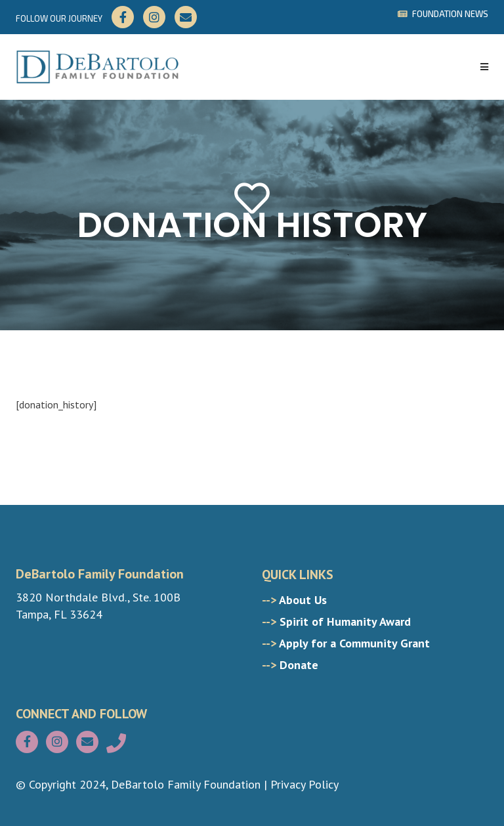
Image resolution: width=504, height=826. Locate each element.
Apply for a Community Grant (346, 643)
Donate (290, 665)
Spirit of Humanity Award (336, 621)
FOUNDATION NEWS (443, 14)
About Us (294, 600)
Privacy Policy (304, 784)
